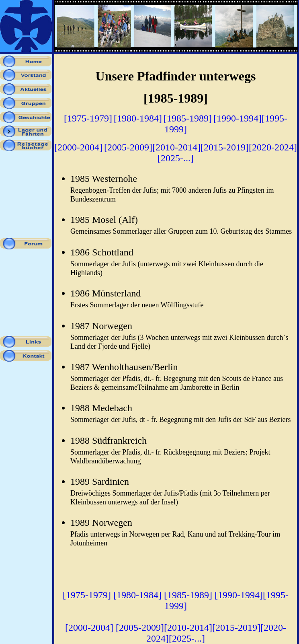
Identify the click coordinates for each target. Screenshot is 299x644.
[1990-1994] (238, 118)
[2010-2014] (176, 147)
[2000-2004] (78, 147)
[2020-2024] (273, 147)
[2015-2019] (225, 147)
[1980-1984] (138, 118)
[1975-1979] (88, 118)
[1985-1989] (188, 118)
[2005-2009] (128, 147)
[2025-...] (176, 158)
